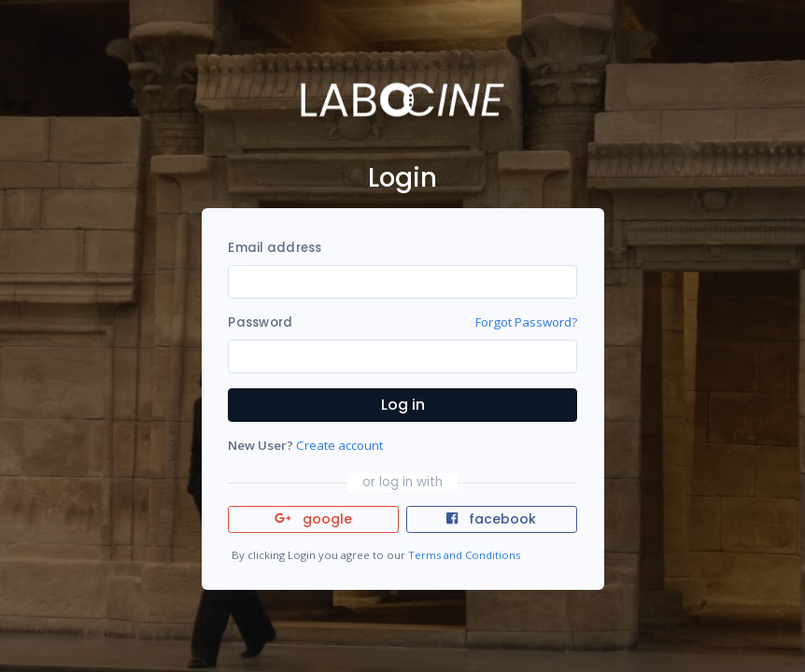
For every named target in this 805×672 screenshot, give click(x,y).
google (313, 519)
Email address (275, 248)
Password (260, 322)
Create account (339, 445)
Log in (403, 405)
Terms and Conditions (464, 555)
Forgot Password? (526, 322)
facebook (491, 519)
